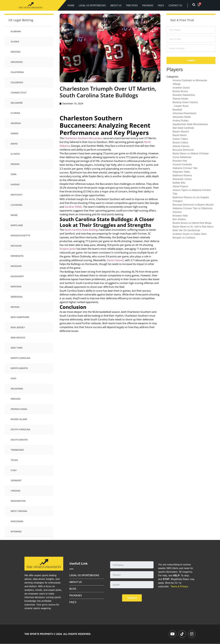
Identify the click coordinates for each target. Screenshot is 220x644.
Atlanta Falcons (181, 146)
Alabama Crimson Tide (185, 168)
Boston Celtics (180, 143)
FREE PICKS (132, 5)
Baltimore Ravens (182, 175)
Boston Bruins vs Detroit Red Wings (192, 223)
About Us (116, 5)
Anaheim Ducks (181, 88)
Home (71, 5)
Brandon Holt (180, 161)
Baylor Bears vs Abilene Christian (191, 153)
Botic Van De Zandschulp (186, 230)
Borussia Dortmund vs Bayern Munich (193, 205)
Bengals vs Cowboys (184, 238)
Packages (148, 5)
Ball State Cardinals (183, 128)
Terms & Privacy (179, 586)
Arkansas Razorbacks (185, 113)
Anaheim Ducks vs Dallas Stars (190, 234)
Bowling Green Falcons (185, 102)
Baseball (177, 110)
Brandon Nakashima (184, 95)
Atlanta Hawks (180, 99)
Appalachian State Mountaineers (190, 124)
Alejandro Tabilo (181, 172)
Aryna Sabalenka (182, 157)
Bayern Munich (181, 132)
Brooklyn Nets (180, 216)
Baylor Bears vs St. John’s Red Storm (193, 227)
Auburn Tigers (180, 139)
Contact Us (175, 5)
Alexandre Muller (182, 117)
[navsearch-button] (195, 5)
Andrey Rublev (181, 121)
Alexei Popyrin (180, 186)
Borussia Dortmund (183, 150)
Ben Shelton (179, 219)
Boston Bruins (180, 91)
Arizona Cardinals (182, 164)
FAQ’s (161, 5)
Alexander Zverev (182, 179)
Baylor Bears (180, 135)
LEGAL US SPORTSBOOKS (92, 5)
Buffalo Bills (179, 183)
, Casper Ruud (181, 106)
